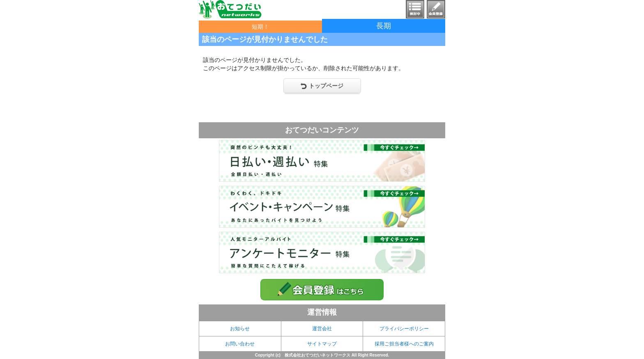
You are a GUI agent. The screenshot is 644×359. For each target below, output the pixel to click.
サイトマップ (322, 344)
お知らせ (240, 329)
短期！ (260, 27)
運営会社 (322, 329)
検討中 (415, 9)
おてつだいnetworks (230, 9)
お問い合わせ (240, 344)
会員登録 (436, 9)
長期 (384, 26)
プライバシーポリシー (404, 329)
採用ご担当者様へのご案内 (404, 344)
